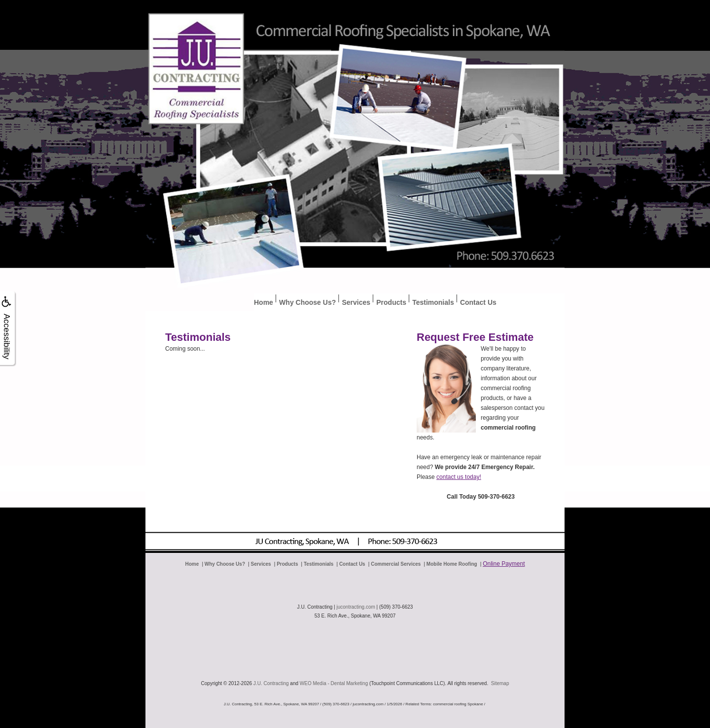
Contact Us (478, 302)
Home (264, 302)
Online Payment (504, 564)
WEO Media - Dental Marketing (334, 683)
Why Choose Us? (307, 302)
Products (391, 302)
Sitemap (500, 683)
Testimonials (433, 302)
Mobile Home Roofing (452, 564)
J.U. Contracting (271, 683)
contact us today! (459, 477)
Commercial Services (396, 564)
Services (356, 302)
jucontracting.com (355, 607)
